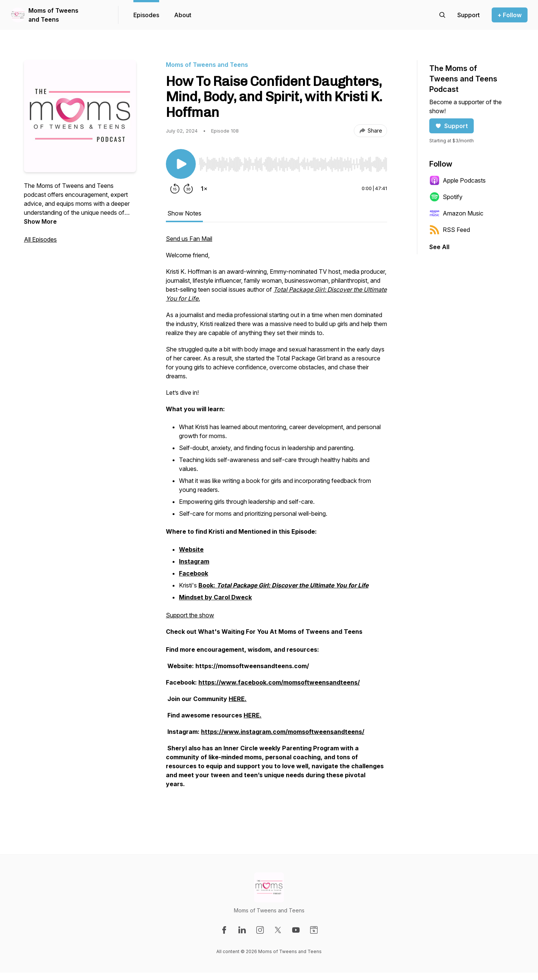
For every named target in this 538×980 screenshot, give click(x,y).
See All (439, 247)
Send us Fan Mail (189, 239)
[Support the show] (469, 15)
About (183, 15)
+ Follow (510, 15)
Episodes (146, 15)
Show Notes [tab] (184, 213)
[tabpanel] (276, 523)
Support (452, 126)
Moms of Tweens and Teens (53, 15)
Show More (40, 221)
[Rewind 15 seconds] (175, 189)
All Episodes (40, 239)
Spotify (446, 197)
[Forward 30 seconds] (188, 189)
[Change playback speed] (204, 189)
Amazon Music (456, 213)
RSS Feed (450, 230)
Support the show (190, 615)
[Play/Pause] (181, 164)
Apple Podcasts (457, 180)
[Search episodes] (442, 15)
